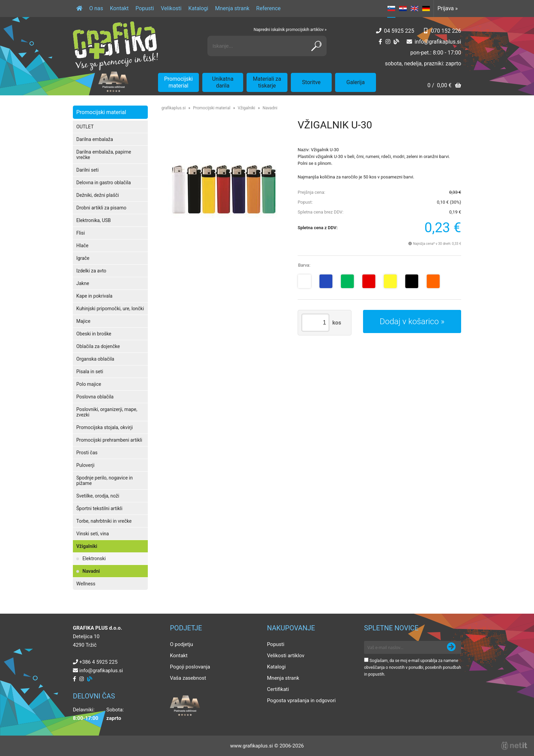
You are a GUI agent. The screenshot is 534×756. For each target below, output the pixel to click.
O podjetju (182, 644)
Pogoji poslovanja (190, 667)
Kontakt (119, 8)
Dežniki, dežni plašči (98, 195)
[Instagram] (388, 42)
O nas (96, 8)
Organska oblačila (95, 359)
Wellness (86, 584)
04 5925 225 (399, 31)
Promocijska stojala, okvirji (105, 427)
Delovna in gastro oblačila (104, 183)
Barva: (304, 265)
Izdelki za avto (91, 271)
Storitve (311, 82)
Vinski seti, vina (93, 534)
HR (403, 9)
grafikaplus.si (174, 108)
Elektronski (94, 558)
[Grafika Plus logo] (115, 46)
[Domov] (79, 9)
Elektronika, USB (93, 220)
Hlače (82, 246)
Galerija (356, 82)
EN (414, 9)
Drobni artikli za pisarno (101, 208)
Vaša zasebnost (188, 678)
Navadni (91, 571)
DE (426, 9)
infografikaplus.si (438, 42)
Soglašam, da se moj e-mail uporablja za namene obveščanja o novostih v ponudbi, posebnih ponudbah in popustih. (413, 667)
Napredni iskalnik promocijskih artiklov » (290, 30)
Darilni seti (88, 170)
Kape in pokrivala (94, 296)
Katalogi (198, 8)
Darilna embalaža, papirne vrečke (104, 155)
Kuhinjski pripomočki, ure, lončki (110, 309)
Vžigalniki (87, 546)
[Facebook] (380, 42)
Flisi (81, 233)
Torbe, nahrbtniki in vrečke (104, 521)
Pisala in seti (90, 372)
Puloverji (85, 465)
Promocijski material (178, 82)
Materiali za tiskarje (267, 82)
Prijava (447, 8)
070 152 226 (446, 31)
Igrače (83, 258)
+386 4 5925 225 (98, 662)
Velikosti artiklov (286, 656)
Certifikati (278, 689)
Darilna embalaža (95, 139)
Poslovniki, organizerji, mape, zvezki (107, 412)
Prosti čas (87, 453)
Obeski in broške (94, 334)
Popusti (145, 8)
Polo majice (89, 384)
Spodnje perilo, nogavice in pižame (105, 481)
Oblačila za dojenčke (98, 346)
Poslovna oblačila (95, 397)
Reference (268, 8)
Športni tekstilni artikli (99, 508)
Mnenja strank (232, 8)
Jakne (83, 283)
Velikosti (171, 8)
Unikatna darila (223, 82)
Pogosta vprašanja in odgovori (301, 700)
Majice (83, 321)
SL (391, 9)
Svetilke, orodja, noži (98, 496)
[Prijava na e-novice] (451, 647)
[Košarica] (444, 86)
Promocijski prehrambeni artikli (109, 440)
